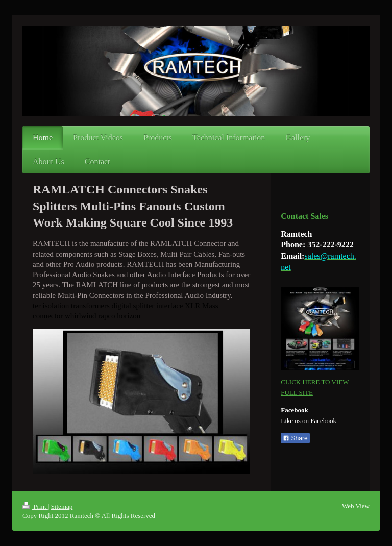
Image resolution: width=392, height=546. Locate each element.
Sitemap (62, 506)
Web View (356, 506)
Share (295, 438)
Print (35, 506)
